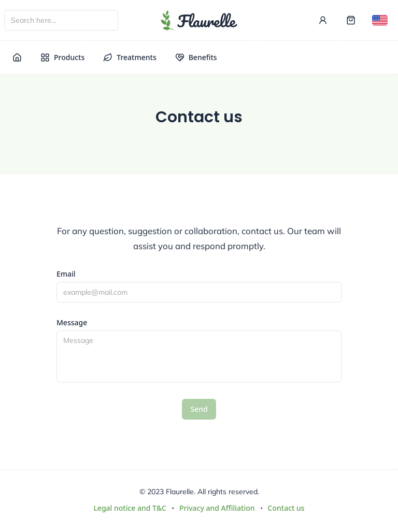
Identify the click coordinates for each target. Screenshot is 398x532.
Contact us (286, 508)
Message (72, 323)
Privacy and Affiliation (217, 508)
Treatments (130, 57)
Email (66, 274)
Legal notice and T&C (130, 508)
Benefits (196, 57)
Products (62, 57)
